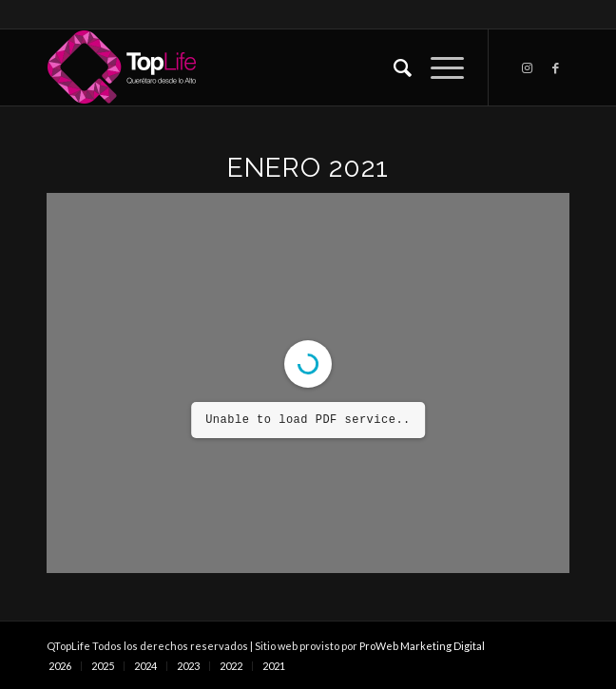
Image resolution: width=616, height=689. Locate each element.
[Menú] (438, 67)
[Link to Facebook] (555, 68)
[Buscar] (393, 67)
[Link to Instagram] (527, 68)
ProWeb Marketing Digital (422, 646)
